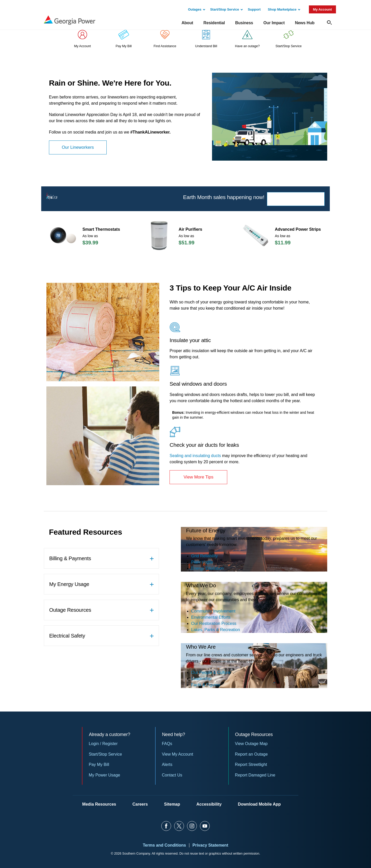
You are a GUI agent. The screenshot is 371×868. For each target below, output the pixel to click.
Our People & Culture (211, 672)
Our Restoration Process (214, 623)
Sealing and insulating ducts (195, 456)
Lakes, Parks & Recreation (216, 630)
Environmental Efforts (211, 617)
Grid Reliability (204, 556)
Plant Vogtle (202, 562)
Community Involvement (213, 611)
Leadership (201, 679)
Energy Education (207, 568)
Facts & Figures (206, 685)
